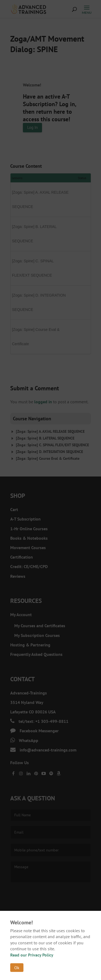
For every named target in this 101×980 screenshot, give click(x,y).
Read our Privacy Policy (32, 955)
